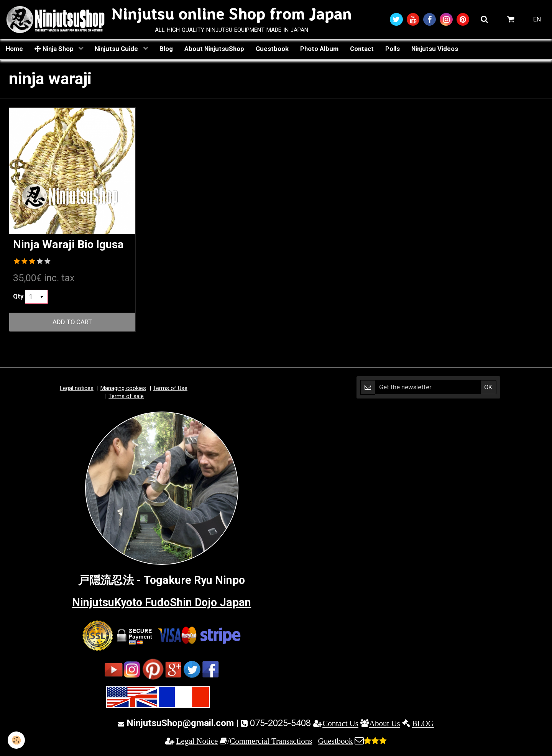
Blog (166, 49)
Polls (393, 49)
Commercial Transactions (271, 741)
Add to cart (72, 322)
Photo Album (319, 49)
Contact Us (340, 723)
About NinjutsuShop (214, 49)
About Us (385, 723)
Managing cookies (123, 388)
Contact (362, 49)
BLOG (423, 723)
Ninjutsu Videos (435, 49)
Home (14, 49)
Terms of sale (126, 396)
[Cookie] (16, 740)
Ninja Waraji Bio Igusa (68, 245)
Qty (18, 296)
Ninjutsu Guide (117, 49)
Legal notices (77, 388)
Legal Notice (197, 741)
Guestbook (272, 49)
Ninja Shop (55, 49)
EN (537, 19)
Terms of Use (170, 388)
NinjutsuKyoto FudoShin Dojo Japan (162, 602)
